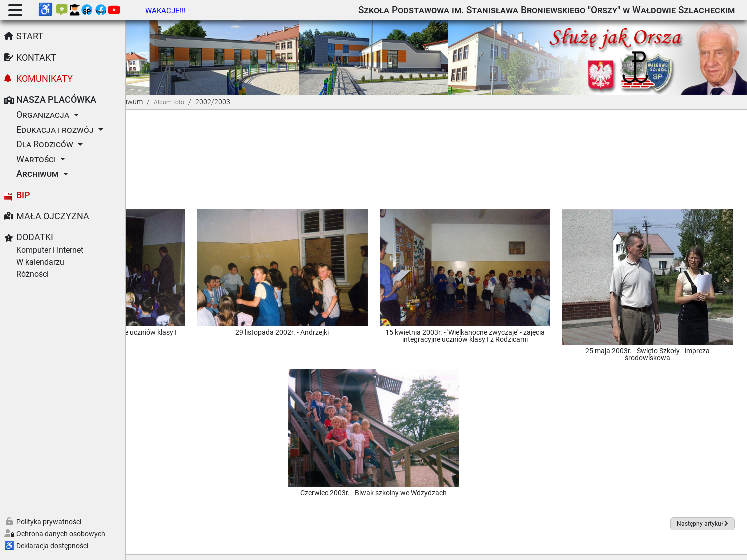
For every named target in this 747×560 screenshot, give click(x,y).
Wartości (36, 159)
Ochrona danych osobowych (61, 534)
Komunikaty (44, 79)
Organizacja (43, 115)
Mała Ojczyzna (53, 216)
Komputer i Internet (50, 250)
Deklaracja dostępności (52, 546)
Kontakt (36, 58)
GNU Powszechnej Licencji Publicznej (517, 547)
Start (30, 36)
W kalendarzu (40, 262)
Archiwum (37, 174)
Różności (32, 274)
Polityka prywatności (49, 522)
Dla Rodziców (45, 144)
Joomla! (319, 547)
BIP (23, 195)
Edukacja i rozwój (55, 130)
